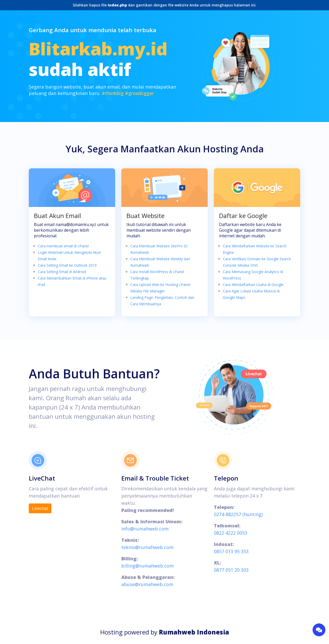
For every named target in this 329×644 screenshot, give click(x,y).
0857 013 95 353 (231, 551)
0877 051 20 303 (231, 570)
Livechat (40, 508)
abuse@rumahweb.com (147, 584)
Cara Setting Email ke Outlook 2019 (67, 265)
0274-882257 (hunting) (238, 514)
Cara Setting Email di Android (62, 272)
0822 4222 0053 (231, 533)
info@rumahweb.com (145, 529)
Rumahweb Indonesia (194, 632)
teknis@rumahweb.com (147, 547)
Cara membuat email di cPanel (63, 246)
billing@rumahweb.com (148, 566)
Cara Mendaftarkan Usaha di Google (253, 285)
